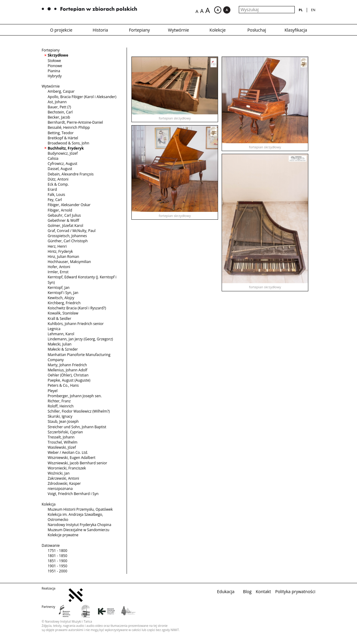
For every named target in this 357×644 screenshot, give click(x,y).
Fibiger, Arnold (60, 210)
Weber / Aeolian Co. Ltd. (68, 452)
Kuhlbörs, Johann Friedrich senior (76, 324)
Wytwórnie (179, 30)
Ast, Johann (57, 102)
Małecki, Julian (60, 344)
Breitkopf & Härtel (63, 138)
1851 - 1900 (58, 561)
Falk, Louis (57, 195)
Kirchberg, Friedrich (64, 303)
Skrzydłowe (58, 55)
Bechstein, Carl (60, 112)
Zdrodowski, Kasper (64, 483)
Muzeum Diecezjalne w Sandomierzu (79, 530)
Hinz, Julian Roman (64, 257)
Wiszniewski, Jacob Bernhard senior (78, 463)
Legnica (54, 329)
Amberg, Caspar (61, 91)
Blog (247, 591)
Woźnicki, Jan (59, 473)
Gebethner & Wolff (64, 220)
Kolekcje (218, 30)
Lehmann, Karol (61, 334)
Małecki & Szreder (63, 349)
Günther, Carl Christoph (68, 241)
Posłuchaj (257, 30)
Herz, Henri (57, 246)
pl (301, 10)
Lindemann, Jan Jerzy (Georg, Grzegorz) (80, 339)
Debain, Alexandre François (71, 174)
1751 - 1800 (58, 551)
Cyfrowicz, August (63, 164)
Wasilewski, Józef (62, 447)
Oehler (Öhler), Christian (68, 375)
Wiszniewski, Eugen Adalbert (72, 458)
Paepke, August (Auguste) (69, 380)
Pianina (54, 71)
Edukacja (226, 591)
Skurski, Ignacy (60, 416)
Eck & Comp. (58, 184)
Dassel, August (60, 169)
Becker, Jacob (59, 117)
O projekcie (61, 30)
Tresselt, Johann (61, 437)
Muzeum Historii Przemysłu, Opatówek (80, 509)
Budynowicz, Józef (63, 153)
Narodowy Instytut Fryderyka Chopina (80, 525)
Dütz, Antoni (58, 179)
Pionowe (55, 66)
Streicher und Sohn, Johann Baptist (77, 427)
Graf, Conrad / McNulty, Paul (72, 231)
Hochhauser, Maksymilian (69, 262)
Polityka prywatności (295, 591)
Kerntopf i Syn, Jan (63, 293)
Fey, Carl (55, 200)
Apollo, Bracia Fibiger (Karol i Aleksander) (82, 97)
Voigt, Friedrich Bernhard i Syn (73, 494)
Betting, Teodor (61, 133)
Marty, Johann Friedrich (67, 365)
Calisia (53, 158)
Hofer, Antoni (59, 267)
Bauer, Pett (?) (60, 107)
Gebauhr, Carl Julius (64, 215)
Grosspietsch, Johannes (67, 236)
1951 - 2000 (58, 571)
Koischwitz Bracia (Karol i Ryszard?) (77, 308)
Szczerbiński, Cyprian (65, 432)
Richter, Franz (59, 401)
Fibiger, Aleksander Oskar (69, 205)
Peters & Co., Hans (63, 385)
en (313, 10)
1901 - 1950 (58, 566)
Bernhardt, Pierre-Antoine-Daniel (75, 122)
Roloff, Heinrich (61, 406)
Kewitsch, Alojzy (61, 298)
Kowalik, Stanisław (63, 313)
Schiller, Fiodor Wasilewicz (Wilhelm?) (79, 411)
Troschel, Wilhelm (63, 442)
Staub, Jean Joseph (63, 421)
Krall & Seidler (60, 319)
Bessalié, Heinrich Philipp (69, 127)
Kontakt (263, 591)
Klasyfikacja (296, 30)
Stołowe (54, 61)
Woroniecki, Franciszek (67, 468)
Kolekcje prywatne (63, 535)
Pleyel (53, 391)
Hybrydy (55, 76)
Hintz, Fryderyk (60, 251)
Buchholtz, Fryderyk (66, 148)
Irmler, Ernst (58, 272)
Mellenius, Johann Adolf (68, 370)
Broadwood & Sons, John (69, 143)
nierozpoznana (60, 489)
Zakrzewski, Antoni (64, 478)
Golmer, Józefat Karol (66, 226)
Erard (52, 189)
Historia (100, 30)
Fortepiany (140, 30)
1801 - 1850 (58, 556)
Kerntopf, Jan (59, 288)
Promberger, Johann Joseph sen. (75, 396)
